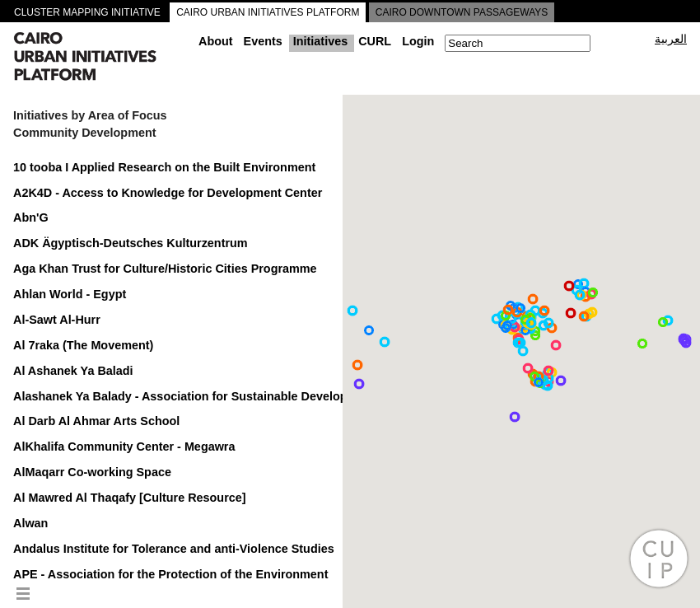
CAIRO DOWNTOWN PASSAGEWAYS (462, 12)
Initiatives (320, 41)
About (216, 41)
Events (263, 41)
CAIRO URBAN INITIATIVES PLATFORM (268, 12)
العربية (671, 39)
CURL (375, 41)
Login (418, 41)
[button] (556, 345)
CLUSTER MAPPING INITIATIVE (87, 12)
